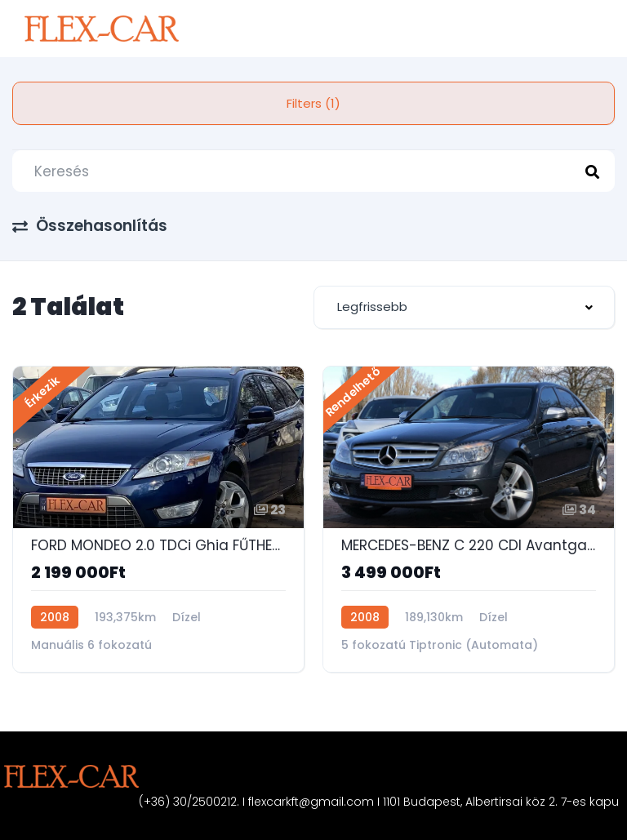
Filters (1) (313, 103)
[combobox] (464, 307)
